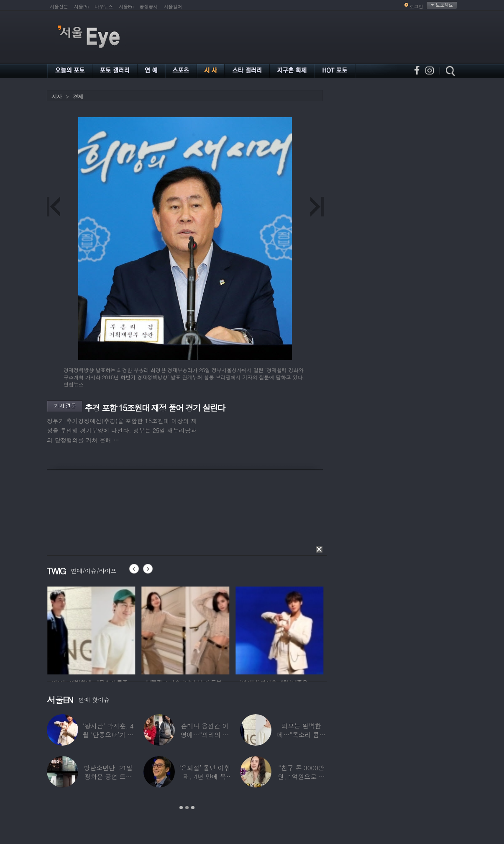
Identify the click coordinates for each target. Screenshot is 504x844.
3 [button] (193, 808)
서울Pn (81, 6)
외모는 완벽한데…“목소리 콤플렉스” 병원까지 (302, 735)
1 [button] (181, 808)
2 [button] (187, 808)
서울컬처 (173, 6)
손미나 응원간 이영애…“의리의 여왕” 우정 (205, 735)
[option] (63, 629)
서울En (126, 6)
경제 (78, 96)
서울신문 (59, 6)
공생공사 (149, 6)
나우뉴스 (104, 6)
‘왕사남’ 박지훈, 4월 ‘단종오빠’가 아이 (108, 735)
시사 (56, 96)
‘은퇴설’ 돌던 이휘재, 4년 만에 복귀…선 (205, 776)
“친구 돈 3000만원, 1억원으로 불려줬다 (301, 776)
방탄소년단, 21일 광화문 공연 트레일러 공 (108, 776)
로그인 (416, 6)
